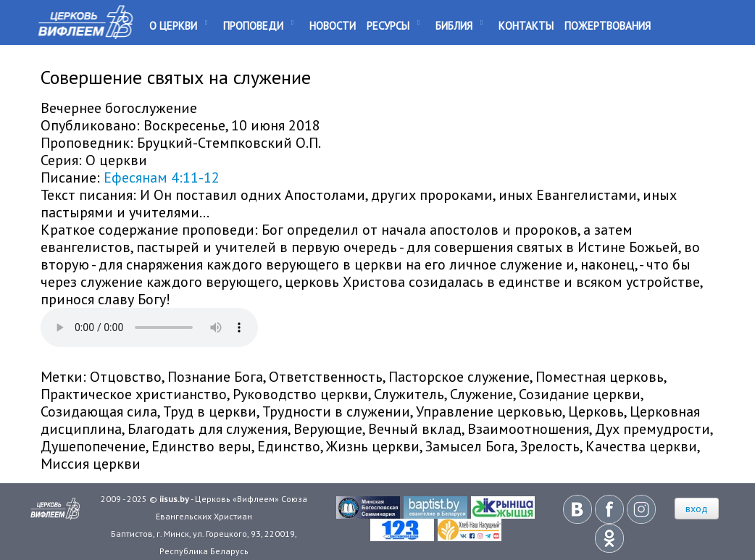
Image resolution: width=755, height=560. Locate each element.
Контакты (526, 26)
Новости (333, 26)
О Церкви (173, 26)
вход (697, 509)
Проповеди (253, 26)
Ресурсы (388, 26)
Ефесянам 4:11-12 (162, 177)
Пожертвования (608, 26)
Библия (454, 26)
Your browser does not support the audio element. (149, 327)
